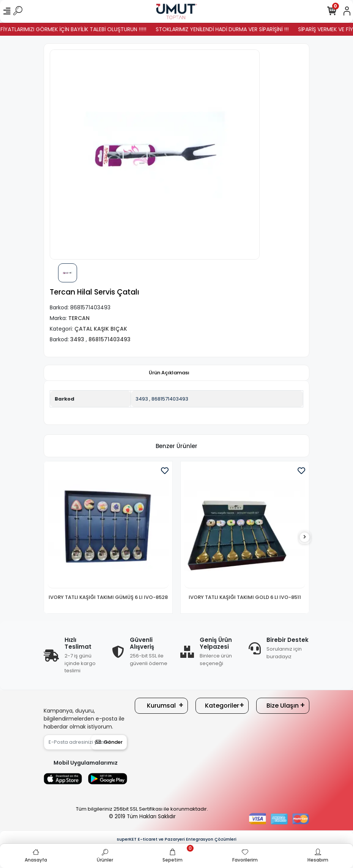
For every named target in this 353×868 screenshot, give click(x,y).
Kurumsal (161, 706)
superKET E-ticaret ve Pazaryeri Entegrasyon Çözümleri (177, 839)
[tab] (169, 373)
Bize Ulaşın (283, 706)
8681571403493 (170, 399)
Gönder (109, 742)
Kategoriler (222, 706)
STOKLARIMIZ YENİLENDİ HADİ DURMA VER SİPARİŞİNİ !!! (236, 29)
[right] (305, 537)
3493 (142, 399)
